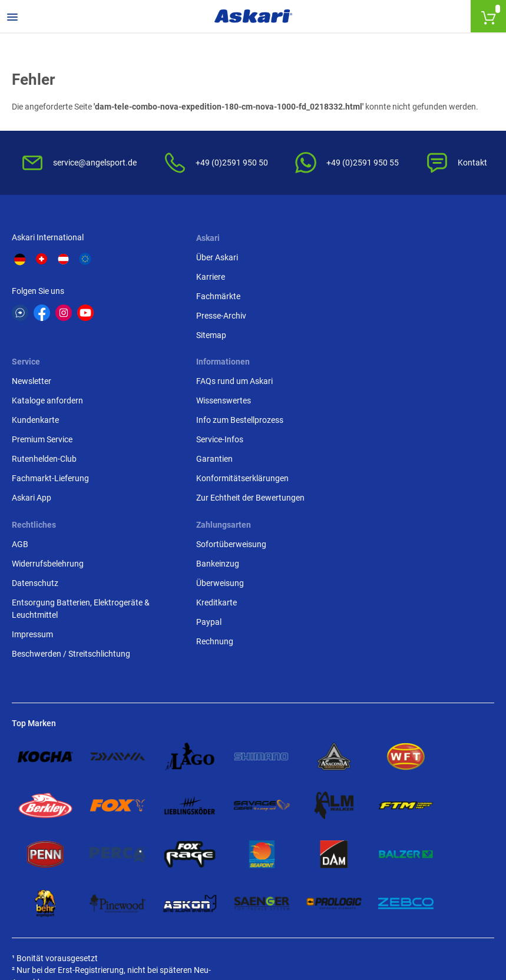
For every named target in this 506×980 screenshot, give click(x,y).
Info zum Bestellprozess (55, 460)
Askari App (363, 375)
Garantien (30, 499)
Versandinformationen (195, 916)
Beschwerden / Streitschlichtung (237, 531)
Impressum (198, 511)
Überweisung (367, 460)
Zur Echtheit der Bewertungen (66, 538)
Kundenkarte (366, 297)
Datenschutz (201, 460)
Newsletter (363, 259)
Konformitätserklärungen (58, 518)
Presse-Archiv (202, 317)
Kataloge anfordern (378, 278)
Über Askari (198, 259)
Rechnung (361, 518)
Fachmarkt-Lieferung (381, 356)
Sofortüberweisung (378, 421)
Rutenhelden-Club (375, 336)
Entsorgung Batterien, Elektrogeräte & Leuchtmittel (246, 486)
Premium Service (373, 317)
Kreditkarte (363, 479)
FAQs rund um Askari (50, 421)
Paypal (355, 499)
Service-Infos (35, 479)
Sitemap (192, 336)
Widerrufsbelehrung (213, 441)
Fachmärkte (199, 297)
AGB (186, 421)
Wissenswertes (39, 441)
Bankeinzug (364, 441)
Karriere (192, 278)
